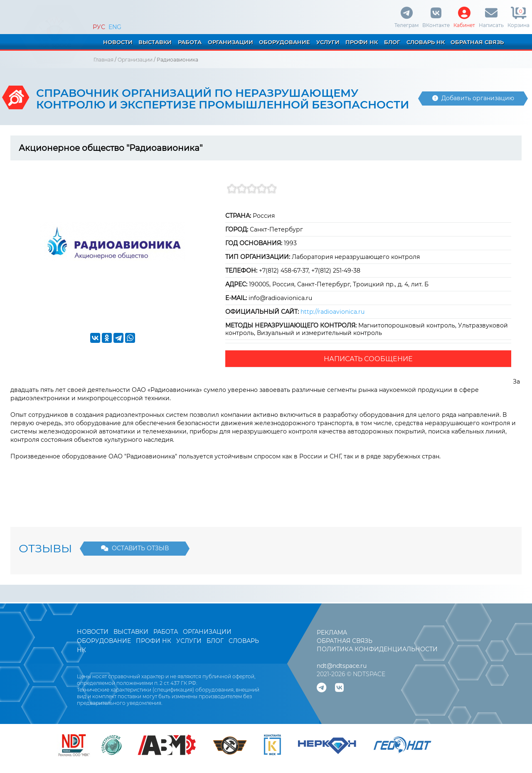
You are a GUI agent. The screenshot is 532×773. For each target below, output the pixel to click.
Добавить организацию (473, 98)
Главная (103, 60)
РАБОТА (190, 42)
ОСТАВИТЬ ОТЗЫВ (135, 548)
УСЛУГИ (328, 42)
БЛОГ (392, 42)
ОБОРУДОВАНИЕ (284, 42)
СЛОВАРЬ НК (426, 42)
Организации (135, 60)
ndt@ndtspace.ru (342, 666)
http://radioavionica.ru (332, 312)
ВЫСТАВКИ (155, 42)
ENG (115, 27)
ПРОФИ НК (362, 42)
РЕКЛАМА (332, 633)
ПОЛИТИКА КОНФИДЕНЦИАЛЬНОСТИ (377, 649)
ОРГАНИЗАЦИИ (230, 42)
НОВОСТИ (118, 42)
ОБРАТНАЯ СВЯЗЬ (477, 42)
